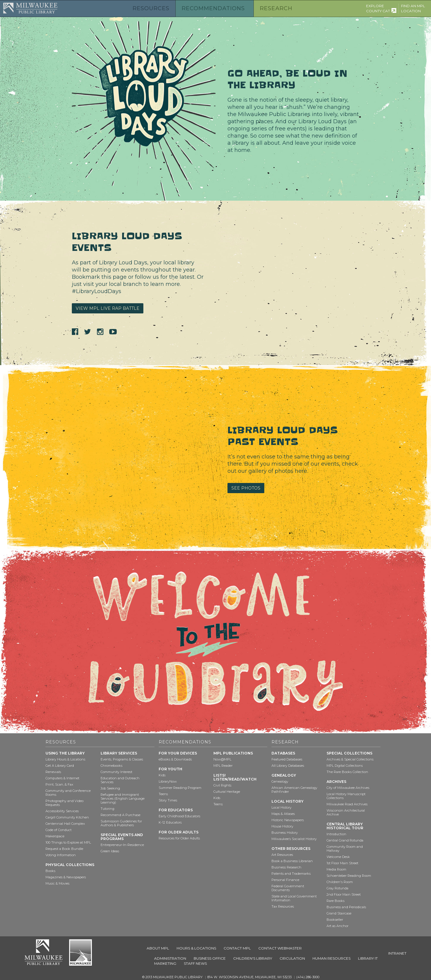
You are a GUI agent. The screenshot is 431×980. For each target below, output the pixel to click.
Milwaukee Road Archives (347, 804)
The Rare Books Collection (347, 772)
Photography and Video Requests (65, 803)
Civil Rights (222, 785)
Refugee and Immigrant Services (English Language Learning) (123, 798)
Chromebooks (111, 766)
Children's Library (253, 958)
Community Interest (116, 772)
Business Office (210, 958)
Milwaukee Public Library (30, 8)
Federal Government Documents (288, 888)
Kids (162, 775)
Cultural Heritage (227, 792)
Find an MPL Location (413, 8)
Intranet (397, 953)
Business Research (286, 867)
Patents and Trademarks (291, 874)
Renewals (53, 772)
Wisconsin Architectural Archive (346, 812)
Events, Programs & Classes (122, 759)
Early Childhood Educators (179, 816)
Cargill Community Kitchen (67, 817)
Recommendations (213, 8)
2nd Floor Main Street (344, 894)
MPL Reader (223, 766)
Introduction (336, 834)
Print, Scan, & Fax (59, 784)
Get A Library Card (60, 766)
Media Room (336, 869)
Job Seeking (110, 788)
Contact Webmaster (280, 948)
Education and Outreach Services (120, 780)
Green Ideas (110, 851)
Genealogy (280, 781)
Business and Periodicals (346, 907)
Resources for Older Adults (179, 838)
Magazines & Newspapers (66, 877)
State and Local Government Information (294, 898)
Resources (151, 8)
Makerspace (55, 836)
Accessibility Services (62, 811)
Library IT (368, 958)
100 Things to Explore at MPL (68, 842)
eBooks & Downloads (175, 759)
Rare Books (336, 901)
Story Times (168, 800)
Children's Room (340, 882)
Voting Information (61, 855)
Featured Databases (287, 759)
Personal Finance (285, 880)
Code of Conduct (59, 830)
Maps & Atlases (283, 814)
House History (282, 826)
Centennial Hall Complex (65, 824)
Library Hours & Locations (65, 759)
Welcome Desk (338, 857)
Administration (170, 958)
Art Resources (282, 855)
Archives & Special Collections (350, 759)
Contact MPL (237, 948)
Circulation (292, 958)
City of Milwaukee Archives (348, 788)
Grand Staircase (339, 913)
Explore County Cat (378, 8)
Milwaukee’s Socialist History (294, 839)
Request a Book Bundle (64, 849)
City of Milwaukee (81, 952)
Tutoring (107, 809)
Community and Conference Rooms (68, 793)
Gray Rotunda (337, 888)
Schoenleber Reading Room (349, 876)
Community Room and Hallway (345, 849)
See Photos (246, 488)
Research (276, 8)
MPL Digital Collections (345, 766)
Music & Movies (57, 883)
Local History (281, 807)
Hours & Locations (196, 948)
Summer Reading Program (180, 788)
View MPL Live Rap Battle (108, 308)
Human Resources (331, 958)
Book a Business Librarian (292, 861)
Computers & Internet (62, 778)
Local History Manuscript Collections (346, 796)
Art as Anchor (337, 926)
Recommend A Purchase (120, 815)
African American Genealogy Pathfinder (294, 790)
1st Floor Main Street (342, 863)
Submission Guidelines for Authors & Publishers (121, 823)
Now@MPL (222, 759)
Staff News (195, 963)
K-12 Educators (170, 822)
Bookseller (335, 920)
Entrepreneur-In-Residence (122, 845)
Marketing (165, 963)
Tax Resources (283, 906)
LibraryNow (168, 781)
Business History (285, 833)
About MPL (158, 948)
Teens (163, 794)
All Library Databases (288, 766)
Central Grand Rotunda (345, 840)
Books (50, 871)
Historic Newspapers (288, 820)
